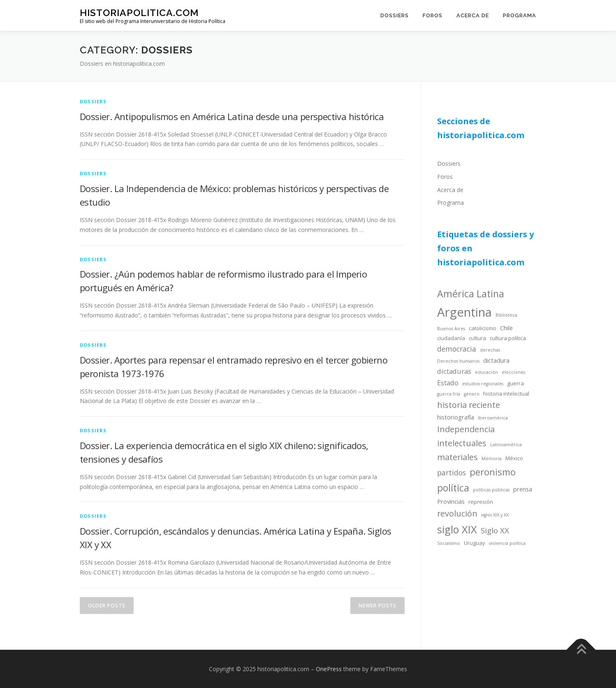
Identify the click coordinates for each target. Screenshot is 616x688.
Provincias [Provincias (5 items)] (451, 501)
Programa (520, 15)
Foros (433, 15)
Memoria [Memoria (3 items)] (492, 459)
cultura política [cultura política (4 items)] (508, 338)
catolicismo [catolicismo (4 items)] (483, 328)
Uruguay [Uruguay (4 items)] (475, 543)
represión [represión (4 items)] (481, 502)
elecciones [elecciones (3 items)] (513, 372)
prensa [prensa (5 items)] (523, 489)
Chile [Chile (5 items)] (506, 328)
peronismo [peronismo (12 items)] (493, 472)
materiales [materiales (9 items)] (457, 457)
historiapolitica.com (139, 13)
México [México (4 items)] (514, 458)
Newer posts (377, 606)
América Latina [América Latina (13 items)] (471, 294)
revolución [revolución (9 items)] (457, 513)
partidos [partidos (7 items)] (452, 473)
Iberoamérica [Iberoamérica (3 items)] (493, 418)
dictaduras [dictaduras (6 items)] (454, 371)
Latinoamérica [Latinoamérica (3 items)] (506, 445)
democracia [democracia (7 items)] (457, 349)
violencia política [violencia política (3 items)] (507, 543)
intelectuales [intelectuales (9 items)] (462, 443)
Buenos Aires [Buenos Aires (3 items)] (451, 329)
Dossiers (395, 15)
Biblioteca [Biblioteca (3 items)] (506, 315)
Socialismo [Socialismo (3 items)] (449, 543)
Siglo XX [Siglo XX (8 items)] (495, 530)
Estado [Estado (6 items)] (448, 383)
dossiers (93, 101)
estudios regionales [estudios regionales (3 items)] (483, 384)
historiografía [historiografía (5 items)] (456, 417)
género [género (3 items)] (472, 394)
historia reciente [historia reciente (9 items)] (469, 405)
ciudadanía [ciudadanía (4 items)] (451, 338)
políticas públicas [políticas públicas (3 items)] (491, 490)
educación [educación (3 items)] (486, 372)
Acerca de (473, 15)
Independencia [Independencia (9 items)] (466, 429)
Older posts (107, 606)
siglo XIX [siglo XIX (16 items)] (457, 529)
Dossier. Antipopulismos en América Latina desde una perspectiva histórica (232, 116)
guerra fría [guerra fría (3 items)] (449, 394)
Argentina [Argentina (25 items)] (464, 312)
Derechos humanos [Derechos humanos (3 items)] (458, 361)
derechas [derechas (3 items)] (490, 350)
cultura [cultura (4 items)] (477, 338)
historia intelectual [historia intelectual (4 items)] (506, 394)
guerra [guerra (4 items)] (515, 383)
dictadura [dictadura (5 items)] (496, 360)
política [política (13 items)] (453, 488)
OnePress (329, 669)
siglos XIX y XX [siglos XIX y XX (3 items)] (495, 515)
